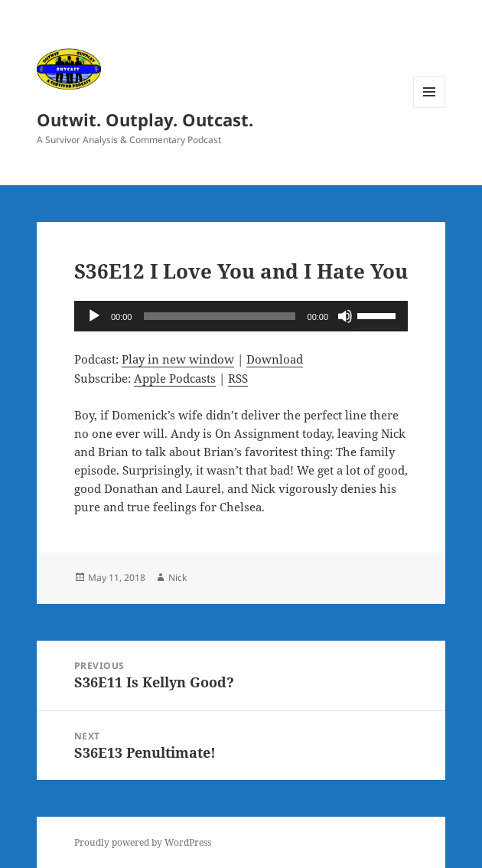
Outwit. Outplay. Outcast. (145, 119)
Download (275, 359)
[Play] (94, 316)
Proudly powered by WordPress (143, 842)
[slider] (219, 316)
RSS (238, 378)
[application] (241, 316)
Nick (177, 578)
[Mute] (345, 316)
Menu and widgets (430, 108)
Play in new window (178, 359)
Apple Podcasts (175, 378)
